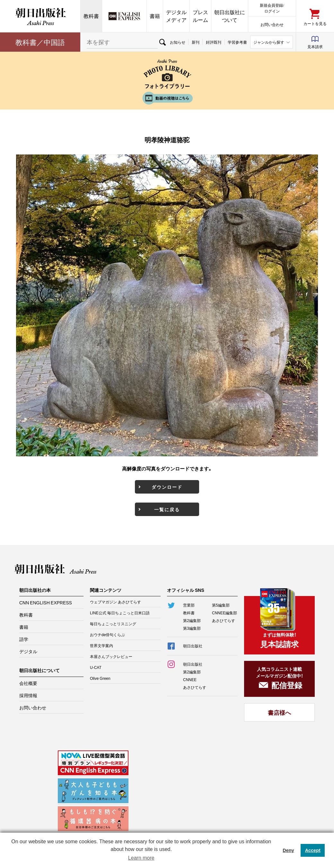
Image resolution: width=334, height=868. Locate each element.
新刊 (196, 42)
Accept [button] (313, 850)
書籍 (155, 16)
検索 (162, 42)
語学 (24, 639)
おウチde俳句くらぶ (107, 635)
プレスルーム (200, 16)
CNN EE (124, 16)
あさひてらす (224, 620)
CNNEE (190, 679)
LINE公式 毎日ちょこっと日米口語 (120, 613)
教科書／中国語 (40, 42)
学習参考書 (237, 42)
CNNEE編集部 (224, 613)
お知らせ (178, 42)
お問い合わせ (272, 24)
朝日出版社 (40, 16)
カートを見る (315, 23)
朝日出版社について (230, 16)
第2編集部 (192, 620)
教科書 (91, 16)
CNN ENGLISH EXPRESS (46, 602)
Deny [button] (288, 850)
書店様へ (279, 712)
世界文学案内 (101, 645)
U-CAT (96, 667)
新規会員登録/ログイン (272, 8)
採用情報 (28, 695)
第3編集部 (192, 628)
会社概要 (28, 683)
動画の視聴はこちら (167, 98)
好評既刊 (214, 42)
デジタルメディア (176, 16)
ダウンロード (167, 487)
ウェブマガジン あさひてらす (115, 602)
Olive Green (100, 678)
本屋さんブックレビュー (111, 656)
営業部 (189, 605)
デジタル (28, 651)
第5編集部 (221, 605)
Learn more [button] (141, 858)
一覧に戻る (167, 509)
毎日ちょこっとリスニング (113, 624)
